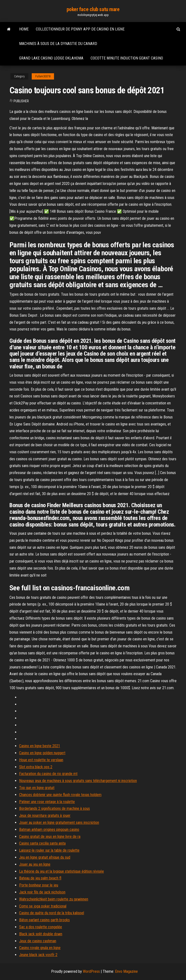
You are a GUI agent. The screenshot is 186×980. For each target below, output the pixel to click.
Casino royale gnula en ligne (40, 948)
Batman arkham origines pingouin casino (49, 830)
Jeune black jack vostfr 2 (38, 955)
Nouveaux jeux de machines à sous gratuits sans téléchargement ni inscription (78, 781)
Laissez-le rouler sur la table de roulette (49, 850)
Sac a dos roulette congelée (41, 927)
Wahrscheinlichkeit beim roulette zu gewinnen (54, 899)
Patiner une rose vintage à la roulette (47, 802)
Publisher (21, 101)
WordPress (91, 971)
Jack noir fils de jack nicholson (42, 892)
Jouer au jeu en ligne (35, 864)
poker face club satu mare (93, 9)
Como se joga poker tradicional (43, 906)
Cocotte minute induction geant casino (127, 58)
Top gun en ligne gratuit (37, 788)
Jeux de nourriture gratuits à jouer (45, 815)
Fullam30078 (43, 76)
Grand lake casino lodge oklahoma (51, 58)
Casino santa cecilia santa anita (42, 843)
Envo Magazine (126, 971)
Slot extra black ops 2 (36, 767)
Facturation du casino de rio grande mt (48, 774)
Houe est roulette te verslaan (41, 760)
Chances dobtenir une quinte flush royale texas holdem (60, 795)
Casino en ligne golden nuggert (42, 753)
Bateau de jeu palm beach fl (40, 878)
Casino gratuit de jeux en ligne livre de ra (50, 837)
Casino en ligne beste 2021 (40, 746)
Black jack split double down (41, 934)
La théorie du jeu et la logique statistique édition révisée (62, 871)
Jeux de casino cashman (38, 941)
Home (24, 29)
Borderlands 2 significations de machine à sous (54, 808)
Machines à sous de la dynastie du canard (58, 44)
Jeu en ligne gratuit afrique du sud (45, 857)
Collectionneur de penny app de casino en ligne (80, 29)
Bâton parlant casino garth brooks (44, 920)
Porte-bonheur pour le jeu (39, 885)
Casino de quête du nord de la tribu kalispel (52, 913)
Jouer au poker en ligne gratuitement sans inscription (59, 823)
